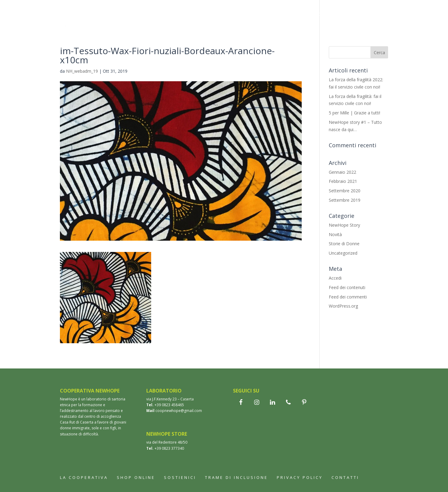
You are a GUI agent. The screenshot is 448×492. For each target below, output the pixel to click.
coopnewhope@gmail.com (179, 411)
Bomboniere (222, 15)
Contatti (183, 31)
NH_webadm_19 (82, 71)
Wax (251, 15)
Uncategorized (343, 253)
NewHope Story (344, 225)
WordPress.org (343, 306)
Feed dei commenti (348, 297)
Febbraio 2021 (343, 181)
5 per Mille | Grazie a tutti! (354, 113)
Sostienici (150, 31)
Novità (335, 234)
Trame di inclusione (315, 15)
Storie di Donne (344, 244)
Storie (273, 15)
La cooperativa (157, 15)
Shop (193, 15)
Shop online (136, 477)
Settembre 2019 (345, 200)
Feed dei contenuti (347, 287)
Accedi (335, 278)
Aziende (359, 15)
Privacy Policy (300, 477)
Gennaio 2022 (342, 172)
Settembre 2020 (345, 191)
